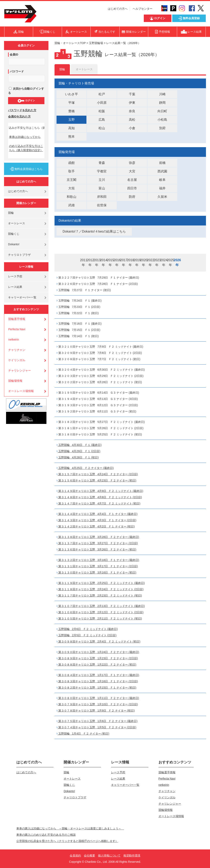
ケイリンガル (17, 360)
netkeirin (14, 340)
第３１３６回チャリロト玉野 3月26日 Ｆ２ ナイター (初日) (96, 549)
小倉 (132, 128)
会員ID (14, 55)
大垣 (71, 188)
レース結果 (15, 287)
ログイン (26, 101)
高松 (132, 120)
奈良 (132, 111)
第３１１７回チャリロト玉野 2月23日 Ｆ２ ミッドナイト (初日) (99, 595)
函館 (71, 163)
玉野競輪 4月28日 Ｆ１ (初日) (78, 457)
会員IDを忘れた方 (19, 116)
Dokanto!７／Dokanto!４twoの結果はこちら (94, 231)
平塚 (71, 103)
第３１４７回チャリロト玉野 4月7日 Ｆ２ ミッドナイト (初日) (98, 503)
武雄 (71, 205)
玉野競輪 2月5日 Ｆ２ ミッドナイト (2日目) (87, 635)
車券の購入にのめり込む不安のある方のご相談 (46, 835)
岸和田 (102, 197)
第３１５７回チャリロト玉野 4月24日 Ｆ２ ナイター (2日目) (97, 474)
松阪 (102, 111)
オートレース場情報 (21, 391)
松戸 (102, 94)
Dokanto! (14, 244)
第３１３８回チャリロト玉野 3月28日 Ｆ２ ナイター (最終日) (98, 537)
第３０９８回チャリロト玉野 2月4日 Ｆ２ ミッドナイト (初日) (98, 642)
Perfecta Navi (17, 329)
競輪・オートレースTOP (70, 43)
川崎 (162, 94)
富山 (102, 188)
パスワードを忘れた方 (22, 110)
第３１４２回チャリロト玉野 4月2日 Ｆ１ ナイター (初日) (96, 526)
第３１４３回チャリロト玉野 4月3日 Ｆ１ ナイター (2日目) (96, 520)
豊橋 (71, 111)
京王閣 (71, 180)
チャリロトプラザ (19, 255)
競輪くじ (14, 234)
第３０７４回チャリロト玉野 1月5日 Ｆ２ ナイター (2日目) (96, 727)
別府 (162, 128)
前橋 (162, 163)
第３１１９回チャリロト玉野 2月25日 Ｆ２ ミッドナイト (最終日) (101, 583)
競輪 (11, 213)
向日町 (162, 111)
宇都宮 (102, 171)
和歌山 (71, 197)
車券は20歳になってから (25, 137)
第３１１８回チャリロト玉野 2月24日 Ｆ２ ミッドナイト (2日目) (100, 589)
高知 (71, 128)
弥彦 (132, 163)
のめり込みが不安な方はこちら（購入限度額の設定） (26, 148)
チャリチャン (17, 350)
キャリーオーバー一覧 (22, 297)
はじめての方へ (118, 9)
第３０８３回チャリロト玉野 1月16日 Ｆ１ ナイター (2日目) (97, 681)
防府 (132, 197)
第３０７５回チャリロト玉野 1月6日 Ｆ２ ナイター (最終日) (97, 721)
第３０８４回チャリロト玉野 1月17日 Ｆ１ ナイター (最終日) (98, 675)
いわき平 (71, 94)
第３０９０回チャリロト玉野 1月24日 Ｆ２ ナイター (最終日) (98, 652)
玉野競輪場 (96, 43)
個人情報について (109, 855)
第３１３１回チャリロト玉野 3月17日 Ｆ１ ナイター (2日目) (97, 566)
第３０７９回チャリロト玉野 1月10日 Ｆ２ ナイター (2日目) (97, 704)
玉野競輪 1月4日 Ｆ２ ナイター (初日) (83, 734)
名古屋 (132, 180)
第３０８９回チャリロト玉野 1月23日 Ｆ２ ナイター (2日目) (97, 658)
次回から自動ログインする (26, 91)
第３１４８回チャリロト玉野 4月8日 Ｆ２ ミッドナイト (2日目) (99, 497)
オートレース (17, 223)
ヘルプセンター (143, 9)
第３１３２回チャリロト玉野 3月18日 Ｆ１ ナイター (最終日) (98, 560)
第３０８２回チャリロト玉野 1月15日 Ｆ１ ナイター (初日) (96, 688)
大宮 (132, 171)
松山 (102, 128)
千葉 (132, 94)
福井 (162, 188)
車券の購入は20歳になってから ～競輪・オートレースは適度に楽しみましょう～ (70, 828)
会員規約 (75, 855)
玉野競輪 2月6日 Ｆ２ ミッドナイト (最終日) (87, 629)
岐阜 (162, 180)
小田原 (102, 103)
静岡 (162, 103)
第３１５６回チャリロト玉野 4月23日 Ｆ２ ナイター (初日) (96, 480)
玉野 (71, 120)
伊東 (132, 103)
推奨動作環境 (132, 855)
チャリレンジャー (20, 370)
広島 (102, 120)
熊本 (71, 137)
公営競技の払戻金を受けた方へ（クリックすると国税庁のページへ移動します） (67, 841)
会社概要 (89, 855)
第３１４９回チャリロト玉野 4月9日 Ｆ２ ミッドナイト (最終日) (100, 491)
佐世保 (102, 205)
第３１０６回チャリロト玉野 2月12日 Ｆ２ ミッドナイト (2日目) (100, 612)
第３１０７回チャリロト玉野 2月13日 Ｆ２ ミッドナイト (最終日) (101, 606)
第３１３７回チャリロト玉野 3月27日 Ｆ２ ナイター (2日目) (97, 543)
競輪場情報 (15, 381)
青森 (102, 163)
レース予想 (15, 276)
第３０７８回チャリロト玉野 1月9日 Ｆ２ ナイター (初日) (96, 711)
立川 (102, 180)
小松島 (162, 120)
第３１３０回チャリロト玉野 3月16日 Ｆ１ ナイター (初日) (96, 572)
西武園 (162, 171)
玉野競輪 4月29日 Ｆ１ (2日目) (78, 451)
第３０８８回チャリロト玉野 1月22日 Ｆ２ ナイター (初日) (96, 665)
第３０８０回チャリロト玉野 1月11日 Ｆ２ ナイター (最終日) (98, 698)
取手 (71, 171)
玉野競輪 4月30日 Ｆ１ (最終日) (79, 445)
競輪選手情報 (17, 319)
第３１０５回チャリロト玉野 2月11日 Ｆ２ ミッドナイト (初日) (99, 619)
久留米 (162, 197)
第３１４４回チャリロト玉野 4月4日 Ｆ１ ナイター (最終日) (97, 514)
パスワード (17, 71)
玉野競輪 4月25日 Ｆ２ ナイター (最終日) (85, 468)
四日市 (132, 188)
